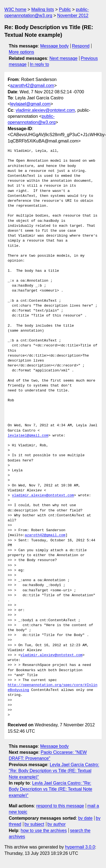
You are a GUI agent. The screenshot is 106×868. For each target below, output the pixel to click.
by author (57, 824)
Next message (64, 58)
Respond (81, 46)
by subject (34, 824)
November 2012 (73, 16)
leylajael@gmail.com (30, 104)
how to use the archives (44, 831)
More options (22, 52)
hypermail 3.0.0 (80, 847)
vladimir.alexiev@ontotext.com (45, 110)
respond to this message (60, 806)
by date (85, 818)
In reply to (39, 64)
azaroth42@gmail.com (32, 86)
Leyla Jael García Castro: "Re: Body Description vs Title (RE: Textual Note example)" (54, 771)
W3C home (15, 9)
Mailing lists (43, 9)
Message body (55, 46)
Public (65, 9)
